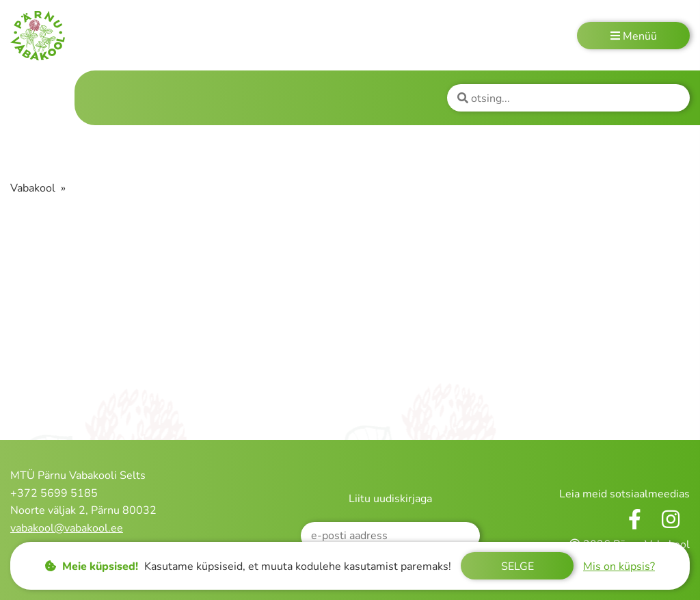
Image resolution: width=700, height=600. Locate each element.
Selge (517, 566)
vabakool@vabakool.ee (67, 528)
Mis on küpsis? (619, 566)
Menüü (634, 36)
